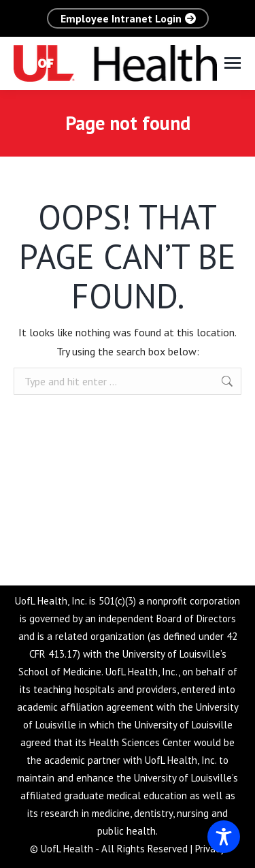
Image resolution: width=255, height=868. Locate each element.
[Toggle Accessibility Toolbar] (224, 837)
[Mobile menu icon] (233, 63)
